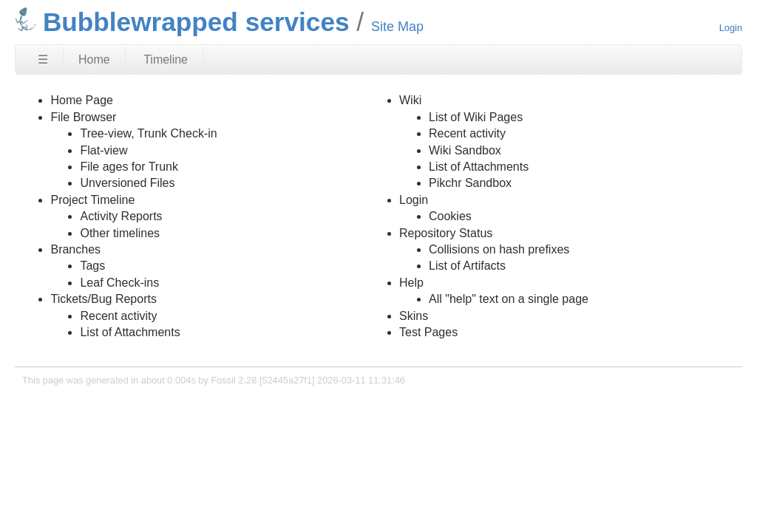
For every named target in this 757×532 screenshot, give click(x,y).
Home (94, 59)
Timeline (166, 59)
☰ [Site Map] (43, 59)
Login (731, 28)
